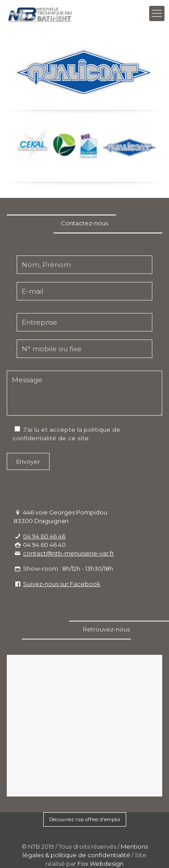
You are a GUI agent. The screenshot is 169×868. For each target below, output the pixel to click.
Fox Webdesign (100, 864)
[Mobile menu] (157, 13)
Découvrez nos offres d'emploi (85, 819)
